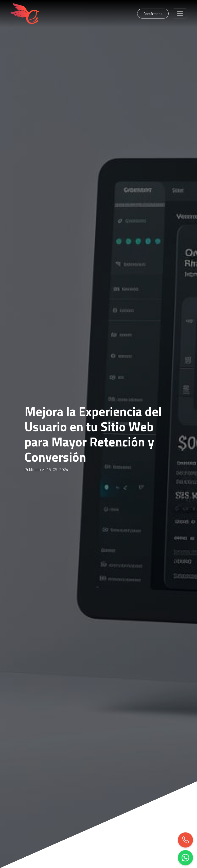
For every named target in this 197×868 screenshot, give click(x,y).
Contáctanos (153, 14)
